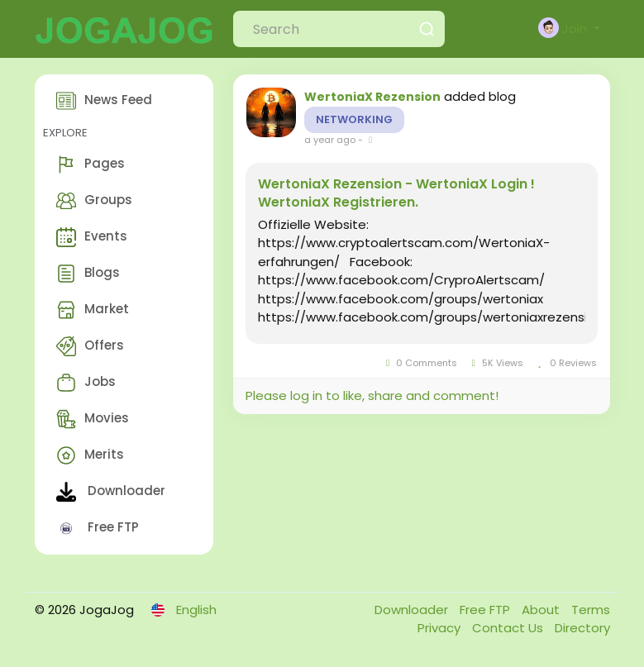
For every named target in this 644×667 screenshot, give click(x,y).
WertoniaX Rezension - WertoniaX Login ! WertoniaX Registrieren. (396, 193)
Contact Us (509, 628)
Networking (354, 119)
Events (92, 237)
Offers (90, 346)
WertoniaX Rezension (372, 97)
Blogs (88, 274)
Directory (582, 628)
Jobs (86, 383)
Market (93, 310)
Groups (94, 201)
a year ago (330, 140)
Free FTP (98, 528)
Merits (90, 455)
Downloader (111, 492)
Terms (591, 610)
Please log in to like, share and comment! (372, 395)
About (542, 610)
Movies (93, 419)
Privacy (441, 628)
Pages (91, 164)
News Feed (104, 101)
